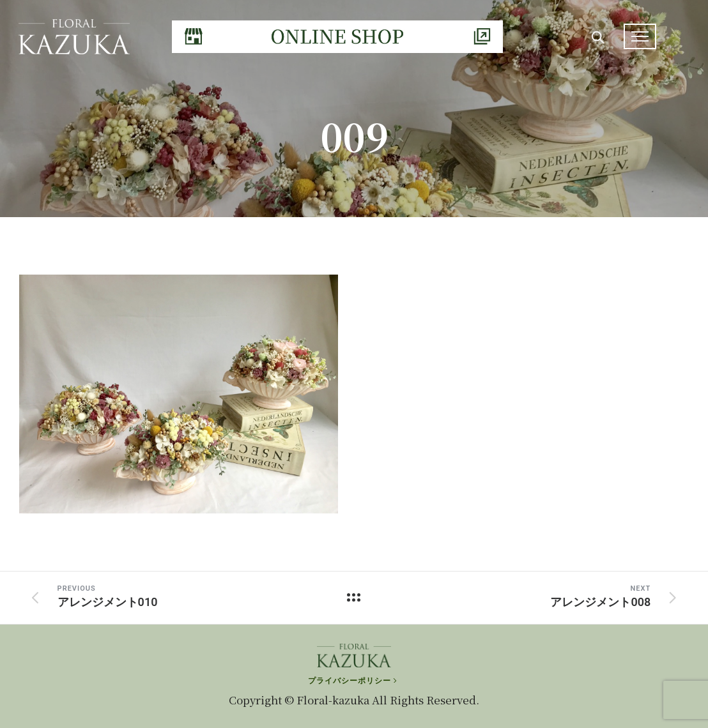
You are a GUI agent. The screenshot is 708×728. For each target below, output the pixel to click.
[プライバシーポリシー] (354, 681)
